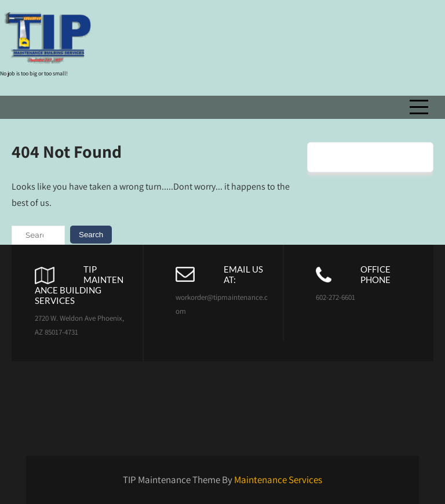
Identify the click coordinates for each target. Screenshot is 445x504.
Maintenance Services (278, 480)
